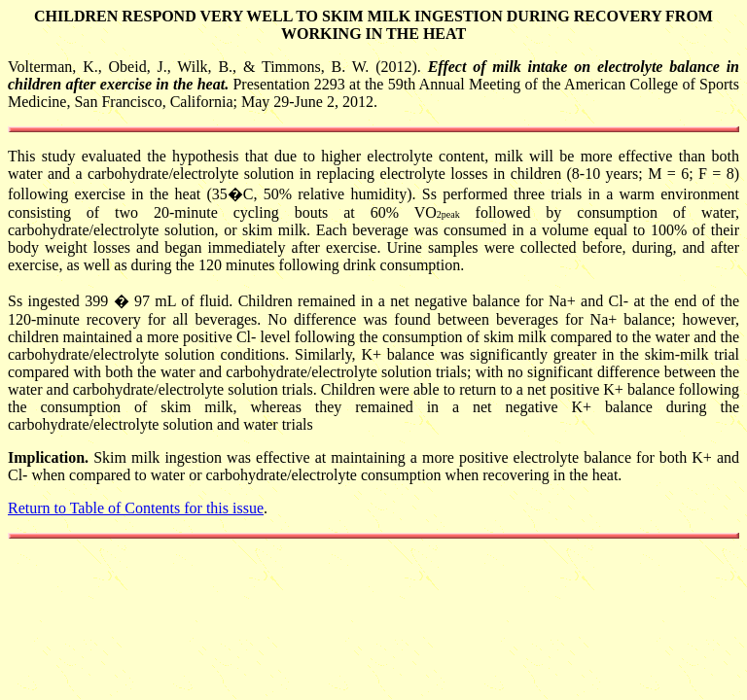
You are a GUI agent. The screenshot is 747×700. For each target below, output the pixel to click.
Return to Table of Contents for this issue (136, 508)
